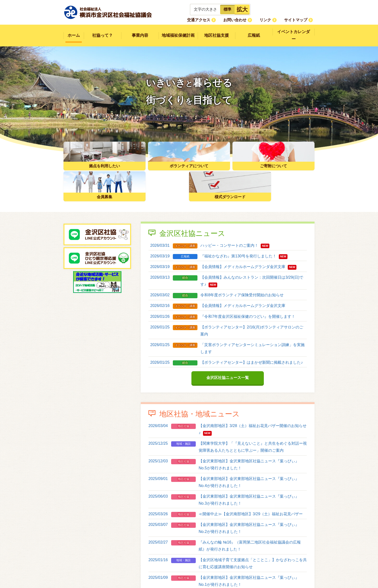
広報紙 (254, 32)
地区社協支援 (217, 32)
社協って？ (102, 32)
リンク (271, 20)
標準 (227, 9)
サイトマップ (297, 20)
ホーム (74, 32)
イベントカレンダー (294, 32)
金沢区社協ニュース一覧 (228, 341)
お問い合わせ (244, 20)
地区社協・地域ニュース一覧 (228, 563)
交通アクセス (211, 20)
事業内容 (140, 32)
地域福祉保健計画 (178, 32)
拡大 (242, 9)
